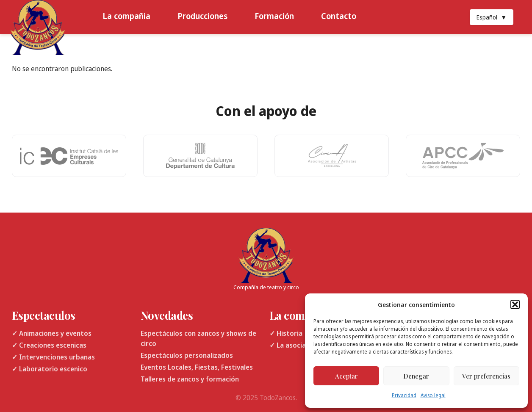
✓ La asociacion (294, 345)
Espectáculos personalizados (187, 355)
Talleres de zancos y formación (190, 379)
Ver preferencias (486, 376)
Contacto (339, 16)
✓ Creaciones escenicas (49, 345)
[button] (515, 304)
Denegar (416, 376)
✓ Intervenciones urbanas (53, 357)
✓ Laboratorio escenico (50, 369)
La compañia (126, 16)
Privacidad (404, 395)
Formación (274, 16)
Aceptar (346, 376)
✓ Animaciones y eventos (52, 333)
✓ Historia (286, 333)
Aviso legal (433, 395)
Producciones (202, 16)
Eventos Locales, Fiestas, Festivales (197, 367)
